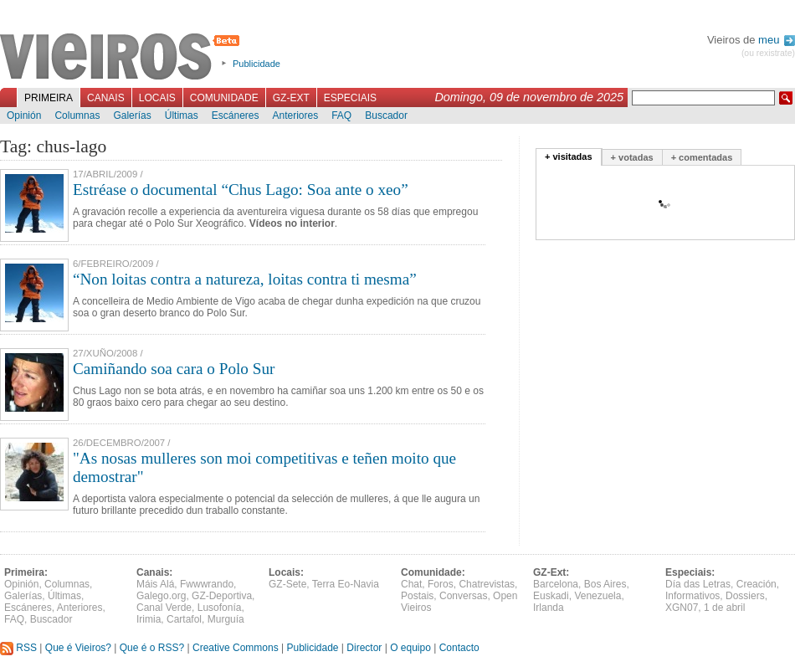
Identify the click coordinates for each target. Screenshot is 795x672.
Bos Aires (605, 584)
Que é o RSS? (152, 648)
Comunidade (224, 98)
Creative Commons (236, 648)
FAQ (341, 115)
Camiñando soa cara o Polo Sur (174, 369)
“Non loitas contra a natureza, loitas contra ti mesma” (245, 279)
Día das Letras (698, 584)
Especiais (350, 98)
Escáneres (236, 115)
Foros (441, 584)
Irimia (149, 619)
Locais (157, 98)
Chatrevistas (487, 584)
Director (364, 648)
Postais (417, 596)
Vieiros (123, 58)
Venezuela (598, 596)
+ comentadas (702, 157)
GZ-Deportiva (222, 596)
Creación (757, 584)
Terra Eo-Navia (346, 584)
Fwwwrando (207, 584)
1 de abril (724, 608)
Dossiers (745, 596)
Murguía (226, 619)
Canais (106, 98)
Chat (411, 584)
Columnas (77, 115)
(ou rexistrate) (768, 53)
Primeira (49, 98)
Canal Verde (164, 608)
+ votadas (632, 157)
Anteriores (295, 115)
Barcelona (556, 584)
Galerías (132, 115)
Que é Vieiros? (78, 648)
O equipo (410, 648)
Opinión (24, 115)
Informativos (692, 596)
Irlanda (549, 608)
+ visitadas (569, 156)
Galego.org (161, 596)
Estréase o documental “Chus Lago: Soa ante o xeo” (241, 190)
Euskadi (551, 596)
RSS (18, 648)
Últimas (182, 115)
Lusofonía (220, 608)
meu (777, 40)
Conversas (463, 596)
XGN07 (682, 608)
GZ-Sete (287, 584)
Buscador (386, 115)
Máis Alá (155, 584)
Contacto (459, 648)
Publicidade (256, 64)
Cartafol (184, 619)
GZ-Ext (291, 98)
